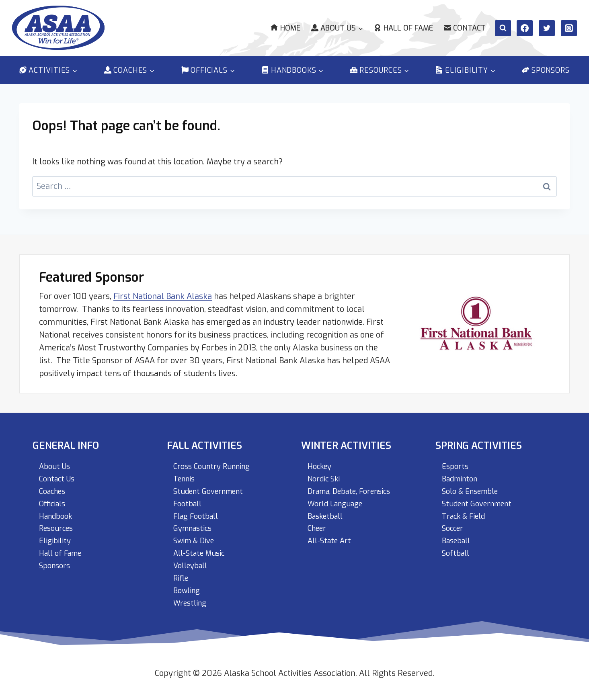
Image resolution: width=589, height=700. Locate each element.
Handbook (58, 513)
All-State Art (331, 538)
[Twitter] (547, 28)
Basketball (328, 513)
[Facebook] (525, 28)
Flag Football (199, 513)
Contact (465, 28)
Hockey (321, 461)
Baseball (458, 538)
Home (285, 28)
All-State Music (202, 551)
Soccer (454, 525)
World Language (338, 500)
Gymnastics (195, 525)
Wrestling (192, 603)
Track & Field (466, 513)
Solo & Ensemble (473, 487)
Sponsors (546, 70)
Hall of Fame (403, 28)
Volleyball (193, 564)
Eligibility (56, 538)
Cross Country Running (215, 461)
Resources (58, 525)
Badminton (462, 474)
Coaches (54, 487)
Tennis (186, 474)
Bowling (188, 590)
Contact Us (59, 474)
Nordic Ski (326, 474)
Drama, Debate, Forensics (355, 487)
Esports (456, 461)
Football (189, 500)
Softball (457, 551)
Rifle (182, 577)
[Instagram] (569, 28)
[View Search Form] (503, 28)
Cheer (318, 525)
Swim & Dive (196, 538)
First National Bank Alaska (163, 290)
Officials (54, 500)
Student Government (212, 487)
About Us (56, 461)
